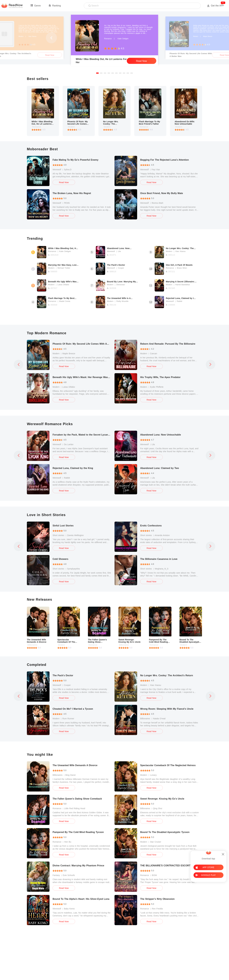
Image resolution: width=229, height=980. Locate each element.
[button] (97, 73)
